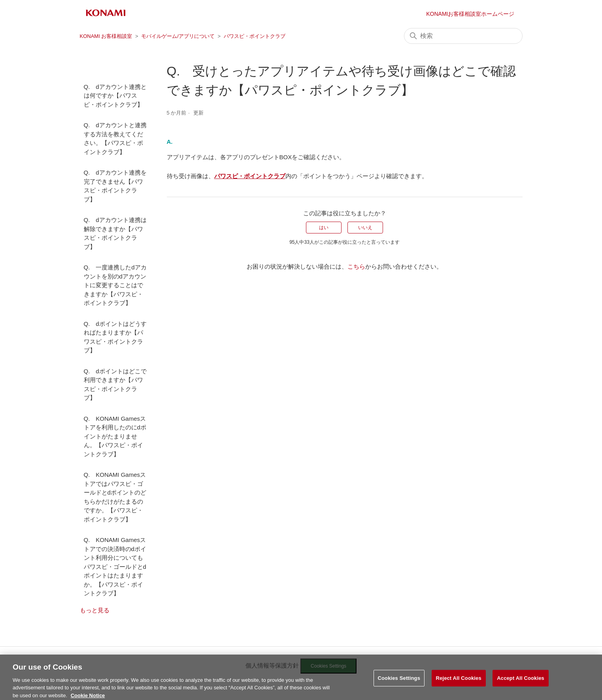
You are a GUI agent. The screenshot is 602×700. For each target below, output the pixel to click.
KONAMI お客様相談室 (106, 36)
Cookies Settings (399, 684)
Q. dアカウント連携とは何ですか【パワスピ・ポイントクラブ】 (115, 96)
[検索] (463, 36)
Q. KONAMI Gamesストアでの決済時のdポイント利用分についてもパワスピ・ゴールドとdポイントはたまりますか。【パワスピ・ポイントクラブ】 (115, 566)
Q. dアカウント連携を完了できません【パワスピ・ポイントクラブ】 (115, 186)
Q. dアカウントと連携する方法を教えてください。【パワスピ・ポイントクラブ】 (115, 138)
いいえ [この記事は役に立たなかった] (365, 228)
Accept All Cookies (521, 684)
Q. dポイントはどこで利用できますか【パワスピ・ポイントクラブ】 (115, 385)
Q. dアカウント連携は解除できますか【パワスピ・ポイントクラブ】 (115, 233)
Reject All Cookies (459, 684)
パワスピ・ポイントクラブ (255, 36)
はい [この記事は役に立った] (324, 228)
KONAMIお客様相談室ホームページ (470, 14)
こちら (356, 266)
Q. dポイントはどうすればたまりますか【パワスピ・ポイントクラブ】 (115, 337)
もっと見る (95, 610)
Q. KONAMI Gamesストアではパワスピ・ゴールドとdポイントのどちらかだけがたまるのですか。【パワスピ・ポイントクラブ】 (115, 497)
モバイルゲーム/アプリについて (178, 36)
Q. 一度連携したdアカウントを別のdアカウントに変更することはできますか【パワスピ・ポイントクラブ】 (115, 285)
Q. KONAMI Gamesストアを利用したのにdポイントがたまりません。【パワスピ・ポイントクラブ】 (115, 436)
